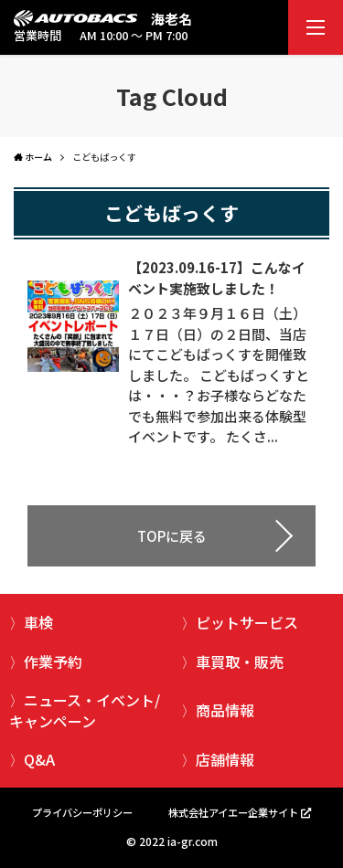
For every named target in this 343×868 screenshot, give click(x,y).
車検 (38, 622)
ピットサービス (247, 622)
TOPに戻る (172, 536)
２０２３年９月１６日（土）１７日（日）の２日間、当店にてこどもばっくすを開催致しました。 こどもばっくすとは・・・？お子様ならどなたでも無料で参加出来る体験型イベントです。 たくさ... (219, 375)
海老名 (171, 19)
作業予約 (53, 662)
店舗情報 (225, 759)
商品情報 (225, 710)
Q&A (39, 759)
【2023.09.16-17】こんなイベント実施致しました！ (217, 278)
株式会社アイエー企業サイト (233, 812)
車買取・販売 (240, 662)
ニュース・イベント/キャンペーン (85, 710)
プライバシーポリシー (82, 812)
